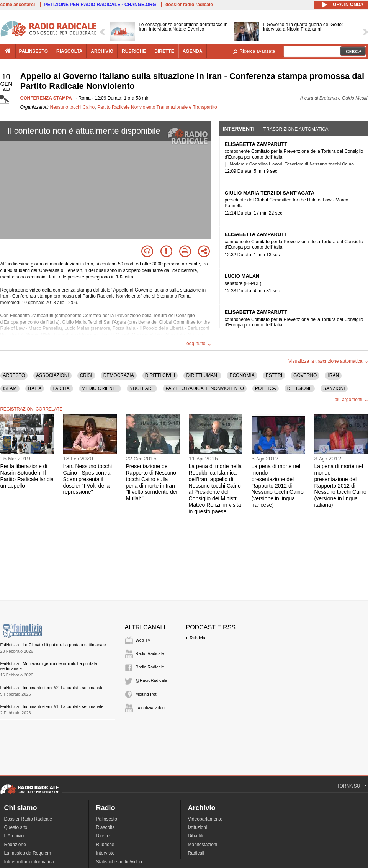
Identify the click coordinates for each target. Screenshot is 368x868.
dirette (164, 51)
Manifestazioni (203, 845)
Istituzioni (198, 827)
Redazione (15, 845)
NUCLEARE (142, 388)
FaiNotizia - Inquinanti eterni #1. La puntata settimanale (52, 706)
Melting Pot (146, 694)
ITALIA (35, 388)
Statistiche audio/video (119, 862)
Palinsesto (107, 819)
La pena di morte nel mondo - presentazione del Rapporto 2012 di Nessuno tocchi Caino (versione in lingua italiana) (340, 486)
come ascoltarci (18, 5)
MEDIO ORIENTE (100, 388)
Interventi (239, 129)
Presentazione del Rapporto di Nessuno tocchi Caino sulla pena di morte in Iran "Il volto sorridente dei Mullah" (152, 482)
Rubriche (198, 638)
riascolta (69, 51)
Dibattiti (196, 836)
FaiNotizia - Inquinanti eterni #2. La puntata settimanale (52, 688)
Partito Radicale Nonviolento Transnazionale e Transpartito (157, 107)
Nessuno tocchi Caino (73, 107)
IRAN (333, 375)
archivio (102, 51)
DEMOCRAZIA (119, 375)
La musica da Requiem (28, 853)
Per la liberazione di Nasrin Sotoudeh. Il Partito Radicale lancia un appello (27, 476)
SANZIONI (334, 388)
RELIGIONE (300, 388)
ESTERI (274, 375)
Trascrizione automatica (296, 129)
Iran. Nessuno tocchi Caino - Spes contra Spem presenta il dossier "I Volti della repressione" (88, 479)
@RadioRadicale (151, 680)
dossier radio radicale (189, 5)
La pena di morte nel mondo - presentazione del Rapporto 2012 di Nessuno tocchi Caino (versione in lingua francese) (278, 486)
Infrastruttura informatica (29, 862)
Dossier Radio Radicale (28, 819)
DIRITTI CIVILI (160, 375)
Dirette (103, 836)
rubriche (134, 51)
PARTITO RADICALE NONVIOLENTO (205, 388)
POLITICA (266, 388)
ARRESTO (14, 375)
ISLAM (10, 388)
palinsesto (34, 51)
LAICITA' (61, 388)
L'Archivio (14, 836)
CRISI (86, 375)
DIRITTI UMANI (202, 375)
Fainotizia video (150, 708)
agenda (193, 51)
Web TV (143, 640)
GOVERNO (305, 375)
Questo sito (16, 827)
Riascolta (105, 827)
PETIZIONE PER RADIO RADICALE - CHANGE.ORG (100, 5)
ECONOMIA (242, 375)
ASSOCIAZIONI (52, 375)
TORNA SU (348, 786)
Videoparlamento (205, 819)
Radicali (196, 853)
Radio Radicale (150, 653)
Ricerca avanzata (258, 51)
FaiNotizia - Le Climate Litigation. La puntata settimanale (53, 645)
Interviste (105, 853)
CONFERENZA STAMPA (46, 98)
